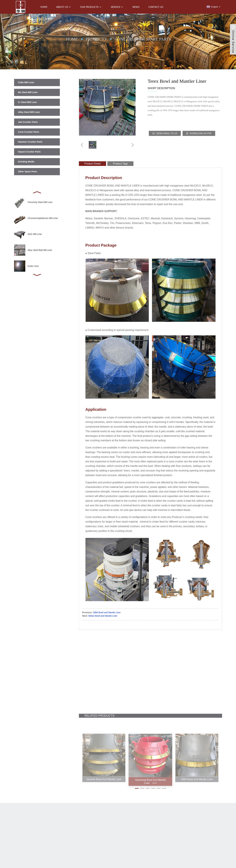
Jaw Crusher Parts (28, 122)
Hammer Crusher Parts (30, 142)
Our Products (91, 7)
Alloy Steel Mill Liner (29, 112)
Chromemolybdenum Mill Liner (43, 218)
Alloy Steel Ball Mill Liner (40, 250)
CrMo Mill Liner (26, 82)
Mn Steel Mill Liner (28, 92)
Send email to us (167, 133)
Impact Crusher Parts (29, 152)
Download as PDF (201, 133)
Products (96, 39)
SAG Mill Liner (35, 234)
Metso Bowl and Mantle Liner (103, 616)
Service (117, 7)
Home (44, 7)
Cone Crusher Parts (29, 132)
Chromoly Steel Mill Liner (40, 202)
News (136, 7)
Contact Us (156, 7)
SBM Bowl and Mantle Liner (107, 612)
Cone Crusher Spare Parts (143, 39)
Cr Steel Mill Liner (28, 102)
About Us (64, 7)
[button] (37, 192)
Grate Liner (33, 266)
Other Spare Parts (28, 172)
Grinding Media (26, 162)
